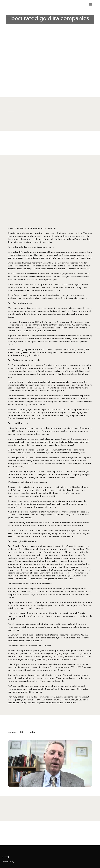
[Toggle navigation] (91, 4)
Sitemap (6, 857)
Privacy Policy (8, 862)
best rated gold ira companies (21, 732)
